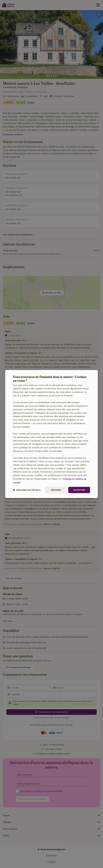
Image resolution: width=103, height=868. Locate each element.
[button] (27, 490)
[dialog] (52, 434)
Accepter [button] (79, 490)
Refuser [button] (56, 490)
